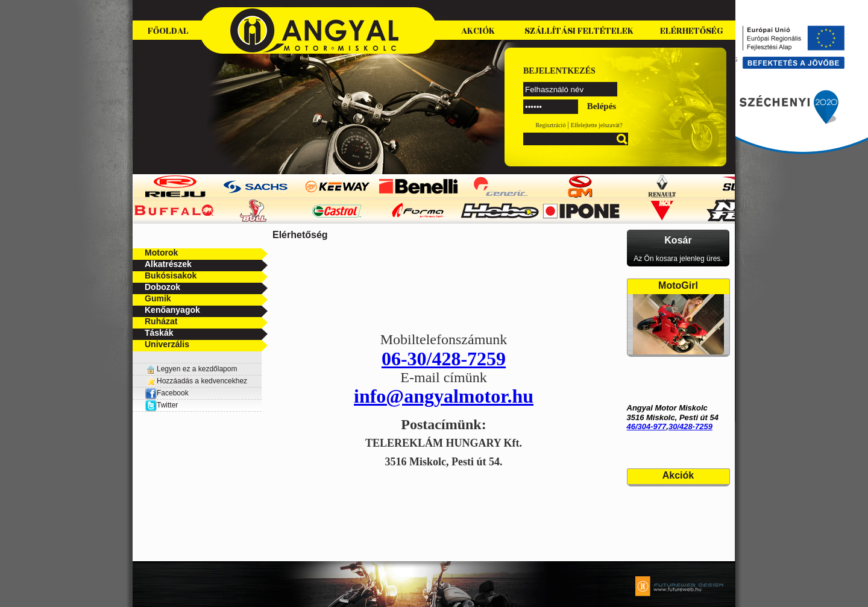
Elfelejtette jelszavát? (597, 125)
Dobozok (162, 287)
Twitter (167, 405)
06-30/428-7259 (444, 359)
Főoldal (168, 31)
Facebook (167, 393)
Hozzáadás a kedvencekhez (202, 381)
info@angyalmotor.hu (444, 396)
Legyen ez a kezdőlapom (197, 369)
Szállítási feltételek (579, 31)
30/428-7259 (690, 426)
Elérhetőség (692, 31)
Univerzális (167, 344)
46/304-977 (647, 426)
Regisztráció (550, 125)
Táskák (159, 333)
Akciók (478, 31)
